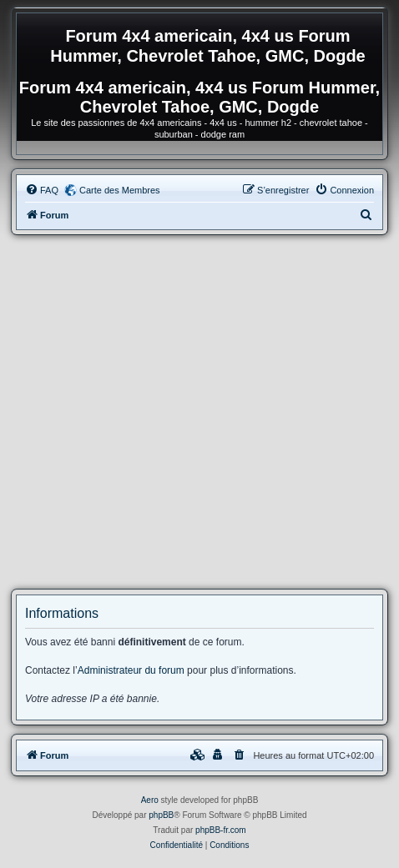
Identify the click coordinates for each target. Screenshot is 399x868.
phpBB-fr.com (221, 830)
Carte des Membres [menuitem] (120, 190)
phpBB (161, 815)
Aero (150, 800)
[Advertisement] (199, 412)
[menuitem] (42, 190)
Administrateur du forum (131, 670)
